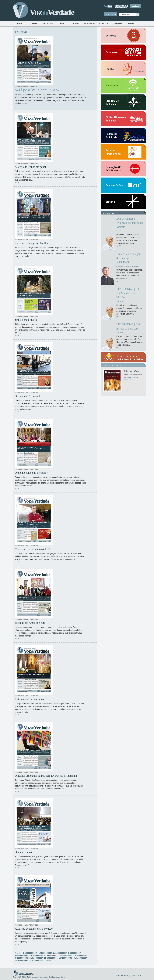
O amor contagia (24, 852)
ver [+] (17, 106)
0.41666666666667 (30, 953)
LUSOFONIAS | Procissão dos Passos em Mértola (130, 223)
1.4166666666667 (45, 953)
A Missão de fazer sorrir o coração (34, 929)
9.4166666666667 (21, 958)
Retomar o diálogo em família (31, 243)
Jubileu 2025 (48, 24)
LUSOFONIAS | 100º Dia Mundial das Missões (128, 293)
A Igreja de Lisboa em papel (30, 167)
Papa (62, 24)
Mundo (76, 24)
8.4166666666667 (80, 956)
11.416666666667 (51, 958)
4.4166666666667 (21, 956)
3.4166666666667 (75, 953)
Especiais (104, 24)
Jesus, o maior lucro (26, 320)
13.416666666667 (80, 958)
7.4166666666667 (65, 956)
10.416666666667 (36, 958)
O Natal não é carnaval (27, 396)
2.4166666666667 (60, 953)
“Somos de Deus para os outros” (33, 549)
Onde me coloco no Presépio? (31, 473)
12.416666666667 (65, 958)
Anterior (18, 953)
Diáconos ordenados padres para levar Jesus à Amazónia (46, 776)
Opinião (132, 24)
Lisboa (34, 24)
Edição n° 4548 (131, 371)
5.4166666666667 (36, 956)
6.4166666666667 (51, 956)
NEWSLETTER (111, 14)
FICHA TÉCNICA (122, 976)
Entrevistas (90, 24)
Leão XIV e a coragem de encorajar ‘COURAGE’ (129, 258)
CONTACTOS (136, 976)
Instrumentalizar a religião (29, 699)
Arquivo (118, 24)
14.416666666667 (21, 960)
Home (20, 24)
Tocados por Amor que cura (30, 623)
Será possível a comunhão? (37, 90)
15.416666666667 (36, 960)
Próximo (49, 960)
